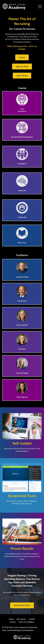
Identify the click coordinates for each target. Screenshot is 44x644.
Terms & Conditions (26, 622)
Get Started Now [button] (22, 605)
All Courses (21, 619)
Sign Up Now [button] (22, 66)
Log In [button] (22, 57)
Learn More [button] (22, 76)
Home (11, 619)
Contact (32, 619)
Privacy (13, 622)
